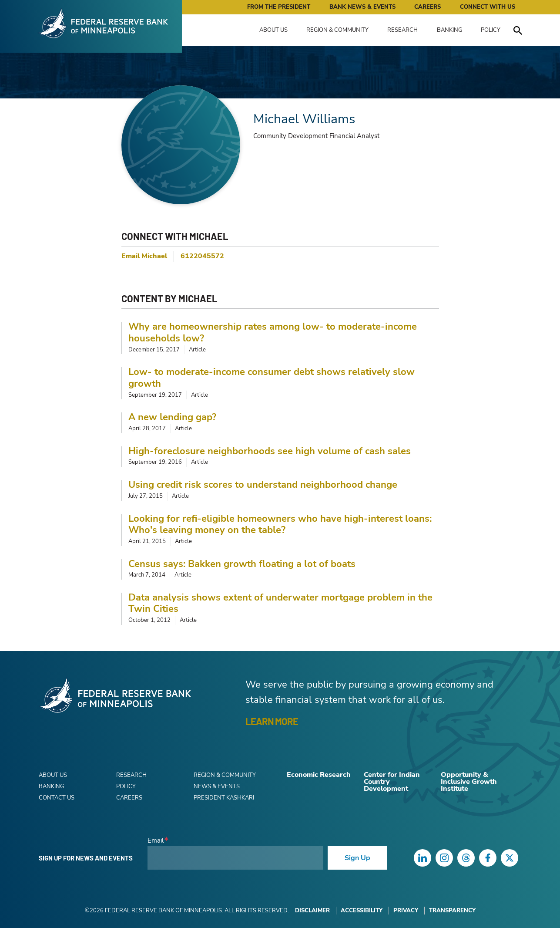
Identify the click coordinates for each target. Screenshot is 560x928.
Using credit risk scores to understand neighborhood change (263, 485)
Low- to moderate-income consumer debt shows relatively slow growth (272, 378)
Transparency (452, 911)
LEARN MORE (272, 721)
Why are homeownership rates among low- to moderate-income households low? (273, 332)
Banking (449, 30)
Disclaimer (312, 911)
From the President (279, 7)
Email (156, 841)
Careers (428, 7)
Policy (491, 30)
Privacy (407, 911)
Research (402, 30)
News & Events (217, 786)
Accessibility (362, 911)
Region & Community (337, 30)
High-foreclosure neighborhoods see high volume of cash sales (270, 451)
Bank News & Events (362, 7)
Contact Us (57, 798)
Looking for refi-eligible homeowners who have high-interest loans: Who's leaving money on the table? (280, 525)
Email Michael (144, 256)
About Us (273, 30)
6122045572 (202, 256)
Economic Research (319, 775)
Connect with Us (488, 7)
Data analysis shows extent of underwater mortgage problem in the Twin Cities (280, 603)
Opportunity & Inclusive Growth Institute (469, 782)
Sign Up (357, 858)
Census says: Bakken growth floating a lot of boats (242, 564)
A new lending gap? (172, 417)
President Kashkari (224, 798)
